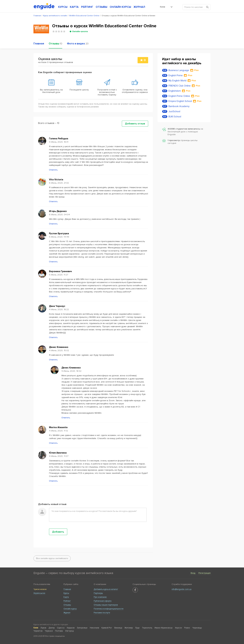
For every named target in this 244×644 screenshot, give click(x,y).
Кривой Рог (107, 628)
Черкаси (49, 631)
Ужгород (69, 631)
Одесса (61, 628)
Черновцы (197, 628)
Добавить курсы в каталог (106, 589)
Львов (43, 628)
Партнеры (98, 593)
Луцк (137, 628)
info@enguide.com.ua (182, 589)
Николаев (94, 628)
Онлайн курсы (70, 609)
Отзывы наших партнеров (106, 605)
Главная (67, 589)
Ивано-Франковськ (164, 628)
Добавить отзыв (135, 124)
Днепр (52, 628)
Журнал (67, 613)
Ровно (187, 628)
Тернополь (147, 628)
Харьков (71, 628)
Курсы (66, 593)
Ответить (53, 170)
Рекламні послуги (102, 613)
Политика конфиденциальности (109, 609)
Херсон (178, 628)
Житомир (129, 628)
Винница (118, 628)
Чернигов (38, 631)
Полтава (59, 631)
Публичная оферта (103, 601)
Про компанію (100, 597)
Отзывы (67, 605)
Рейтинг (67, 601)
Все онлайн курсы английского (52, 558)
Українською (39, 593)
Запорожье (82, 628)
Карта (66, 597)
